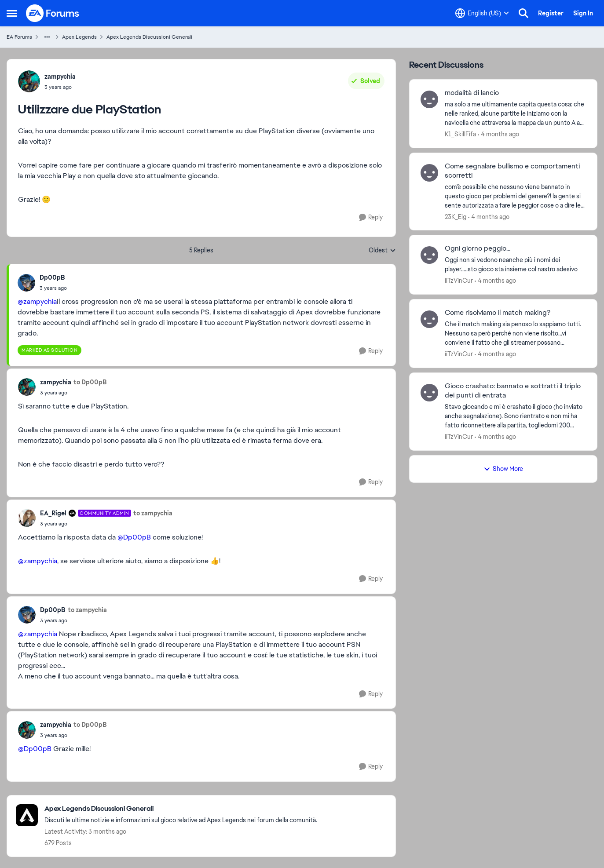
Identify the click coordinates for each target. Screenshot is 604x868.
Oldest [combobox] (382, 251)
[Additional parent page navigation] (47, 37)
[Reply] (371, 217)
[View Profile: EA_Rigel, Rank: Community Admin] (27, 518)
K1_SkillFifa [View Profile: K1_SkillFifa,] (460, 134)
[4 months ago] (498, 134)
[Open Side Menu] (12, 13)
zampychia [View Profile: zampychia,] (60, 77)
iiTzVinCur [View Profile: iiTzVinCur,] (459, 281)
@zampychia (37, 301)
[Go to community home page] (53, 13)
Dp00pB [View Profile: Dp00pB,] (52, 277)
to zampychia (153, 513)
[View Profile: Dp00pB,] (26, 283)
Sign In (583, 13)
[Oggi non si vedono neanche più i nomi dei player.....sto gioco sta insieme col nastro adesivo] (515, 265)
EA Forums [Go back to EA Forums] (19, 37)
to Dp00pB (90, 382)
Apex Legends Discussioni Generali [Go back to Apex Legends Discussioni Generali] (149, 37)
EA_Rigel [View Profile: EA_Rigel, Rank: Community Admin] (53, 513)
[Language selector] (482, 13)
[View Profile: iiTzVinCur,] (429, 255)
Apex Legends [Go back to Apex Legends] (79, 37)
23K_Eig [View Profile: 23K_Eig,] (456, 216)
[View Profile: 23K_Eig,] (429, 173)
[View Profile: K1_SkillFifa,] (429, 99)
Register (551, 13)
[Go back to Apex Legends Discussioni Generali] (181, 809)
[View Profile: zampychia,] (29, 81)
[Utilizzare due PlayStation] (53, 288)
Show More (503, 469)
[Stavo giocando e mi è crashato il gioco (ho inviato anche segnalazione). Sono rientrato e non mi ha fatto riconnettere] (515, 416)
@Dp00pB (134, 537)
